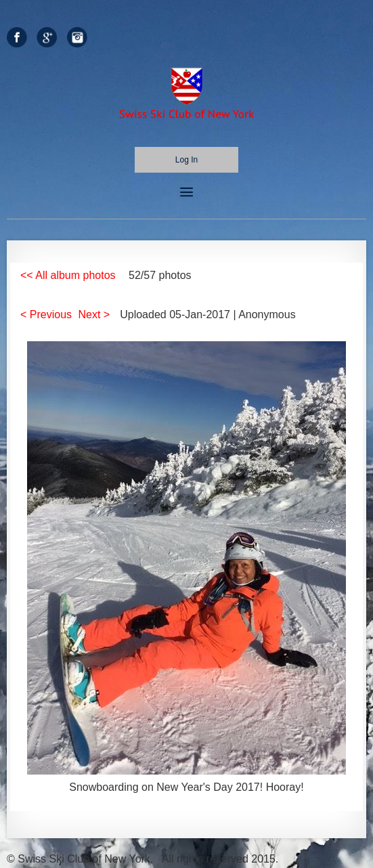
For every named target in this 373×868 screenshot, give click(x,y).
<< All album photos (68, 275)
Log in (186, 160)
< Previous (46, 314)
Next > (94, 314)
